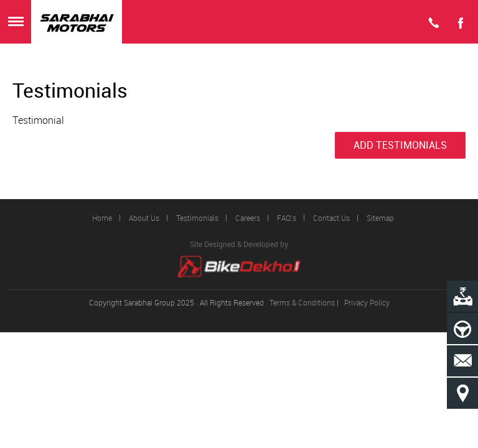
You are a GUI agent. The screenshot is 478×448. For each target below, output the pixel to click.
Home (102, 218)
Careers (248, 218)
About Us (144, 218)
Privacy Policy (367, 302)
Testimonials (197, 218)
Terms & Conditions (302, 302)
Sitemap (380, 218)
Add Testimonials (400, 145)
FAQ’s (287, 218)
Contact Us (331, 218)
